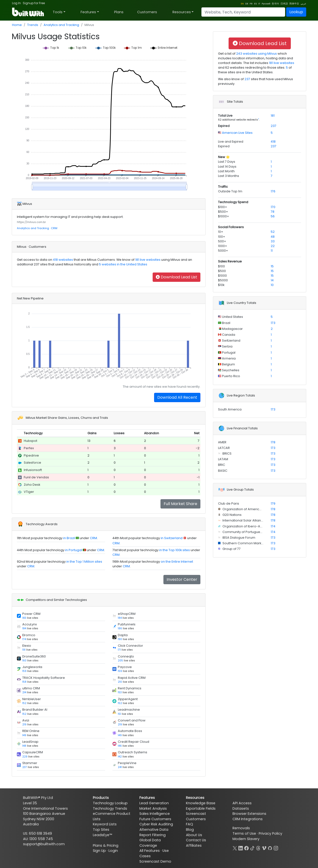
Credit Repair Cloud (134, 742)
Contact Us (196, 840)
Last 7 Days (227, 162)
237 (25, 767)
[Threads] (258, 848)
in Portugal (74, 550)
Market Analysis (153, 808)
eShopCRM (127, 614)
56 (273, 216)
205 (120, 661)
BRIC (222, 465)
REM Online (31, 731)
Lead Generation (154, 803)
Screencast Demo (155, 861)
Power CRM (31, 614)
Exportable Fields (201, 808)
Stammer (30, 763)
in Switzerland (172, 538)
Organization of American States (248, 509)
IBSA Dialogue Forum (238, 538)
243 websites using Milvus (256, 54)
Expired (224, 126)
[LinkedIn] (241, 848)
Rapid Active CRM (132, 678)
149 (24, 735)
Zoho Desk (32, 485)
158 (24, 682)
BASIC (223, 471)
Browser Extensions (249, 814)
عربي (303, 4)
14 (272, 280)
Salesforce (32, 463)
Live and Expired (231, 142)
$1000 (222, 276)
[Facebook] (246, 848)
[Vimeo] (264, 848)
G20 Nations (232, 515)
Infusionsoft (33, 470)
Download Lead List (177, 277)
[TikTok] (252, 848)
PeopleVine (127, 763)
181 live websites (147, 260)
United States (232, 317)
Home (17, 25)
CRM (54, 228)
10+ (221, 232)
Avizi (26, 720)
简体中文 (294, 4)
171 (119, 650)
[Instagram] (276, 848)
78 (273, 212)
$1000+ (224, 216)
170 (273, 207)
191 (24, 650)
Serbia (227, 346)
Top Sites (101, 830)
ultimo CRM (31, 688)
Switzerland (231, 341)
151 (119, 714)
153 (120, 692)
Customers (147, 12)
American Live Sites (237, 133)
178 (273, 442)
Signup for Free (34, 3)
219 (24, 725)
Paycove (125, 667)
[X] (235, 848)
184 (120, 618)
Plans (119, 12)
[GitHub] (270, 848)
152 (24, 703)
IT (259, 4)
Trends (33, 25)
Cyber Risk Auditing (156, 824)
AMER (222, 442)
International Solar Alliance (243, 520)
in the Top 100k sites (175, 550)
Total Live (225, 116)
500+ (222, 241)
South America (230, 409)
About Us (194, 835)
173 (273, 323)
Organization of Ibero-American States (253, 526)
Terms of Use (244, 833)
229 (25, 757)
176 (273, 191)
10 (272, 285)
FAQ (190, 824)
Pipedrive (31, 455)
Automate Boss (130, 731)
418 (273, 142)
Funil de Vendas (36, 477)
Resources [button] (182, 12)
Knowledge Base (201, 803)
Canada (228, 335)
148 (24, 746)
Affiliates (194, 845)
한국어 (275, 4)
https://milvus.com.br (31, 222)
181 (273, 116)
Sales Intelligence (155, 814)
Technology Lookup (110, 803)
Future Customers (155, 819)
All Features (150, 851)
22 (273, 246)
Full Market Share (180, 504)
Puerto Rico (231, 376)
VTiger (29, 492)
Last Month (226, 171)
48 (273, 237)
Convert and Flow (132, 720)
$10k (221, 285)
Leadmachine (129, 710)
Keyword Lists (105, 824)
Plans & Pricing (106, 845)
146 (120, 746)
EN (242, 4)
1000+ (223, 246)
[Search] (243, 12)
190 (120, 639)
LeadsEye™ (102, 835)
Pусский (266, 4)
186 (120, 628)
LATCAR (224, 448)
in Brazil (69, 538)
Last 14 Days (227, 167)
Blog (190, 830)
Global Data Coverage (150, 843)
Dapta (123, 635)
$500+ (223, 212)
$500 (222, 271)
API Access (242, 803)
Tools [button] (58, 12)
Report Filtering (153, 835)
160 (24, 661)
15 (272, 266)
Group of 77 (231, 549)
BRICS (227, 453)
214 (24, 692)
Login (113, 851)
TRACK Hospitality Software (44, 678)
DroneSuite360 (34, 656)
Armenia (228, 358)
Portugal (228, 353)
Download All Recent (177, 397)
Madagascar (232, 329)
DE (247, 4)
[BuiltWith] (28, 12)
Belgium (228, 364)
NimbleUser (32, 699)
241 (120, 767)
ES (255, 4)
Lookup (296, 12)
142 (120, 757)
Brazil (226, 323)
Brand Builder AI (35, 710)
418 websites (63, 260)
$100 (221, 266)
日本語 (284, 4)
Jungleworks (32, 667)
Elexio (27, 646)
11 (272, 251)
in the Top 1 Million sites (84, 562)
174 (24, 639)
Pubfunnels (127, 624)
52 (273, 232)
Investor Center (182, 579)
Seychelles (230, 370)
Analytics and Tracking (61, 25)
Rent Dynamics (130, 688)
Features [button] (88, 12)
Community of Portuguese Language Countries (259, 532)
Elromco (29, 635)
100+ (222, 237)
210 (120, 682)
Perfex (29, 448)
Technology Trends (110, 808)
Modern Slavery (246, 839)
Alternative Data (154, 830)
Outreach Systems (133, 752)
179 (273, 503)
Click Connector (130, 646)
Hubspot (31, 441)
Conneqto (126, 656)
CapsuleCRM (33, 752)
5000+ (223, 251)
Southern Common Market (243, 543)
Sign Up (99, 851)
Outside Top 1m (230, 191)
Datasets (241, 808)
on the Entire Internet (177, 562)
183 (24, 618)
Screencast (196, 814)
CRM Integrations (248, 819)
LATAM (223, 459)
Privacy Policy (270, 833)
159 (24, 671)
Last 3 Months (229, 176)
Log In (16, 3)
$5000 (223, 280)
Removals (241, 828)
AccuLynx (30, 624)
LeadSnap (30, 742)
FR (251, 4)
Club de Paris (229, 503)
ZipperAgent (128, 699)
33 (273, 241)
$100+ (223, 207)
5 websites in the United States (123, 264)
